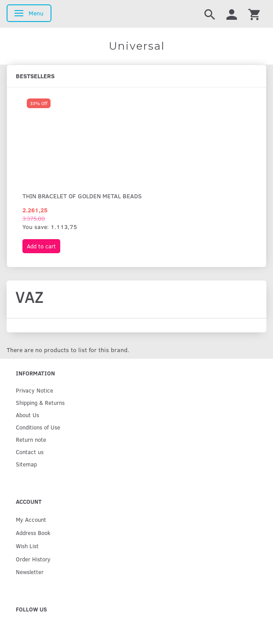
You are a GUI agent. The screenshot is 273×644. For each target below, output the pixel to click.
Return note (31, 439)
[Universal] (136, 46)
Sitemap (26, 464)
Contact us (30, 452)
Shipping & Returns (40, 402)
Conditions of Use (38, 427)
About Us (27, 415)
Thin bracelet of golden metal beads (82, 196)
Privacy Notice (35, 390)
